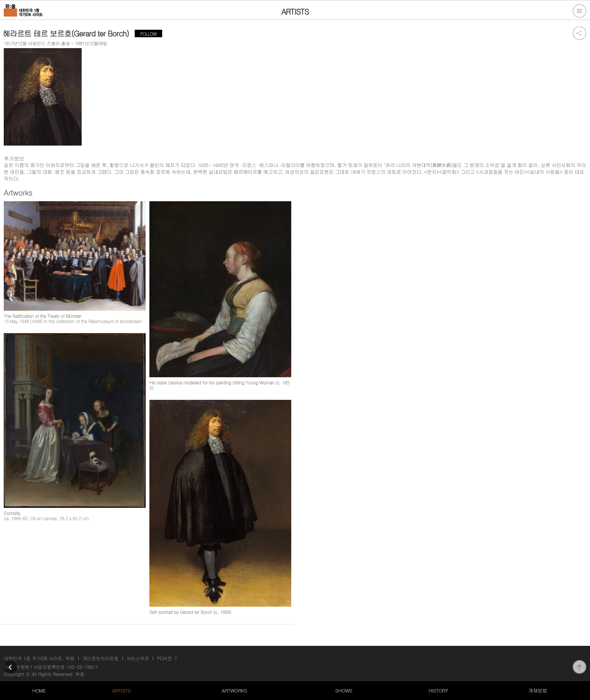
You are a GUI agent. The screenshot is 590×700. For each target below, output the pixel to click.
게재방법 (538, 690)
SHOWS (344, 690)
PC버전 (164, 658)
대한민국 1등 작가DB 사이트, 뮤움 (39, 658)
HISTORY (438, 690)
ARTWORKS (234, 690)
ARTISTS (122, 690)
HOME (39, 690)
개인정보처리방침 (100, 658)
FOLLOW (148, 34)
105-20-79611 (82, 667)
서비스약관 (138, 658)
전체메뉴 (579, 11)
